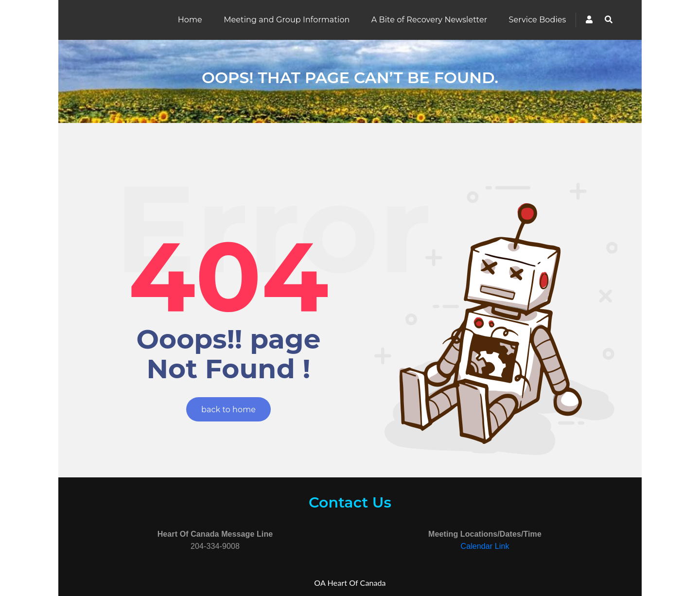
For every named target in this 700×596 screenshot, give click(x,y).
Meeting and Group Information (287, 20)
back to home (228, 410)
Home (190, 20)
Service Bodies (538, 20)
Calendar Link (485, 546)
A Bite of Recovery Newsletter (429, 20)
